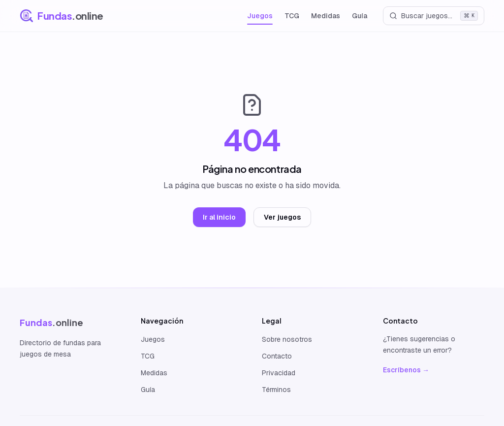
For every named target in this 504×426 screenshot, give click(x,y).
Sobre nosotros (287, 339)
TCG (292, 16)
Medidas (326, 16)
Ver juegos (282, 217)
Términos (276, 390)
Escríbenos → (406, 370)
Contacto (277, 356)
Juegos (260, 16)
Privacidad (279, 373)
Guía (360, 16)
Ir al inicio (219, 217)
